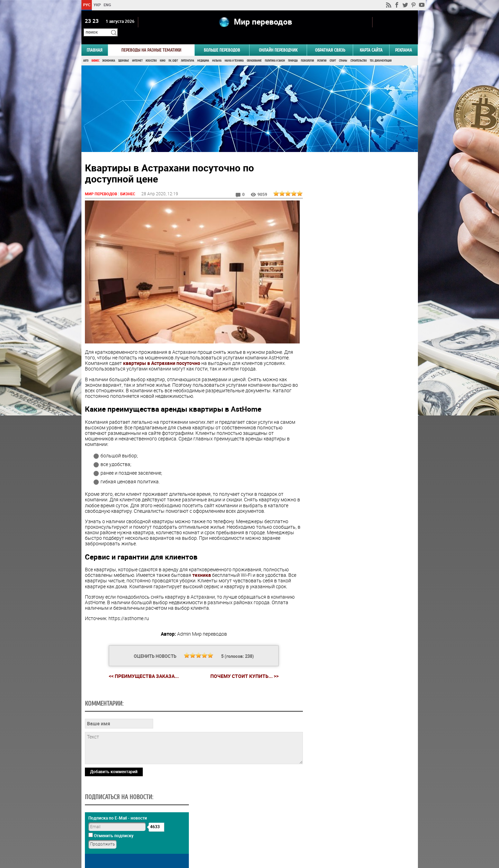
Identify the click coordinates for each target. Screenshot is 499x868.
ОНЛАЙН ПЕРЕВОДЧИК (278, 40)
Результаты (359, 435)
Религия (322, 51)
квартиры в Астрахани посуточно (162, 352)
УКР (97, 5)
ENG (107, 5)
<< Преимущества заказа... (141, 665)
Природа (293, 51)
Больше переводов (222, 40)
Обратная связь (330, 40)
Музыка (217, 51)
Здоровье (124, 51)
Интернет (137, 51)
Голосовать (359, 424)
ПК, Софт (173, 51)
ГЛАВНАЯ (95, 40)
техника (202, 564)
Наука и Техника (234, 51)
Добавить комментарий (114, 808)
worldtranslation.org (349, 832)
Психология (307, 51)
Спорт (333, 51)
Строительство (358, 51)
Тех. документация (381, 51)
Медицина (203, 51)
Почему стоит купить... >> (242, 665)
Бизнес (95, 51)
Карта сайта (371, 40)
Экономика (109, 51)
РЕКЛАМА (404, 40)
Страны (343, 51)
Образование (254, 51)
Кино (163, 51)
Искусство (151, 51)
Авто (86, 51)
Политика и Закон (275, 51)
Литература (187, 51)
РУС (86, 5)
